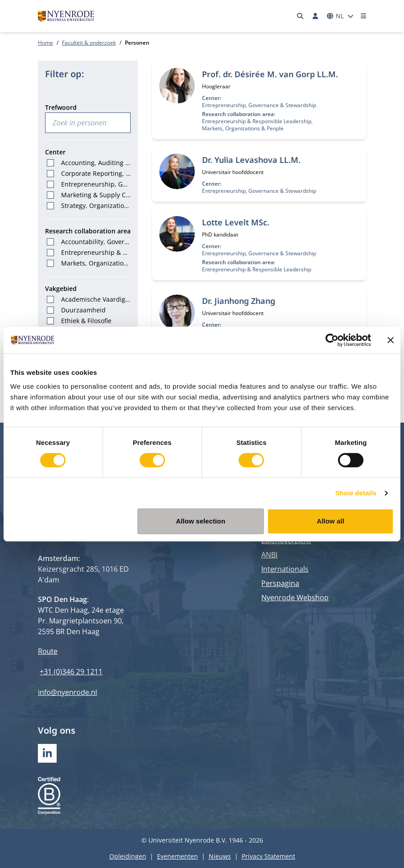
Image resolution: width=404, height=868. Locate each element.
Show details (356, 493)
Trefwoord (61, 107)
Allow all (330, 521)
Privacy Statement (268, 856)
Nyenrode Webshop (295, 598)
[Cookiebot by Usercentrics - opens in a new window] (332, 340)
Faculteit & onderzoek (89, 43)
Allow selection (200, 521)
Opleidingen (128, 856)
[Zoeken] (301, 16)
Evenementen (177, 856)
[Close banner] (391, 340)
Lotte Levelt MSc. (236, 222)
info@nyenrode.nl (68, 692)
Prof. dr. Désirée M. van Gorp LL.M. (270, 74)
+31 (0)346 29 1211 (71, 672)
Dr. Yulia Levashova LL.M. (251, 160)
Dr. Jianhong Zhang (239, 301)
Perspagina (280, 583)
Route (48, 651)
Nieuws (220, 856)
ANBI (269, 555)
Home (45, 43)
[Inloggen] (315, 16)
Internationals (285, 569)
